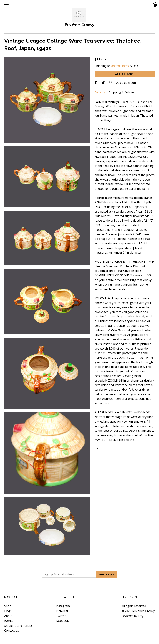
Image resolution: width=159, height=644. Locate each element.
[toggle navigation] (6, 4)
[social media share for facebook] (96, 83)
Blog (7, 611)
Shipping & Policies (122, 92)
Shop (8, 606)
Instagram (63, 606)
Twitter (61, 616)
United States (120, 66)
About (8, 616)
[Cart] (155, 5)
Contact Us (12, 630)
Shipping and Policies (18, 626)
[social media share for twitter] (104, 83)
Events (9, 621)
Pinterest (62, 611)
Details (100, 92)
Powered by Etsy (132, 616)
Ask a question (126, 83)
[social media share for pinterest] (111, 83)
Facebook (62, 621)
